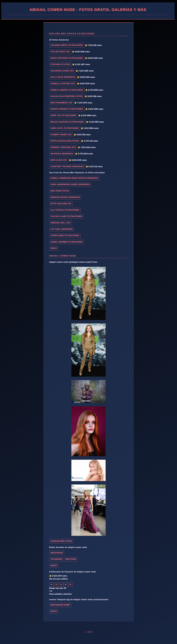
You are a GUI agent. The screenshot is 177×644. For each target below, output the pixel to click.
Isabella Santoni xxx (63, 84)
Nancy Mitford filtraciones (67, 58)
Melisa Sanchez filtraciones (67, 122)
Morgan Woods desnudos (65, 197)
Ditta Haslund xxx (61, 204)
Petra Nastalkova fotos (65, 141)
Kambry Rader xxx (61, 135)
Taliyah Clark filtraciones (67, 216)
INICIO (54, 248)
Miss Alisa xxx (59, 160)
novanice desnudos (62, 154)
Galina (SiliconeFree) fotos (67, 96)
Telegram (56, 559)
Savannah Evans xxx (62, 71)
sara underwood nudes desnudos (70, 184)
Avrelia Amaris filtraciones (67, 90)
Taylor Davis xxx (60, 52)
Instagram (57, 553)
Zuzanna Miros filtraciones (67, 45)
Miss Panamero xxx (62, 103)
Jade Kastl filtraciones (65, 128)
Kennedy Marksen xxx (63, 147)
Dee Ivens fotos (60, 191)
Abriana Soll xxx (61, 223)
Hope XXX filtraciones (64, 115)
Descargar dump (60, 605)
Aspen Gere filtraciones (65, 236)
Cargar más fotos (61, 541)
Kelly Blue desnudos (63, 77)
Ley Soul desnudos (62, 229)
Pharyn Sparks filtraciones (67, 109)
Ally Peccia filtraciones (65, 210)
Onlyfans (71, 559)
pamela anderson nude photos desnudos (74, 178)
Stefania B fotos (60, 64)
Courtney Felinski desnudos (67, 167)
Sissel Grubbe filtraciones (67, 242)
